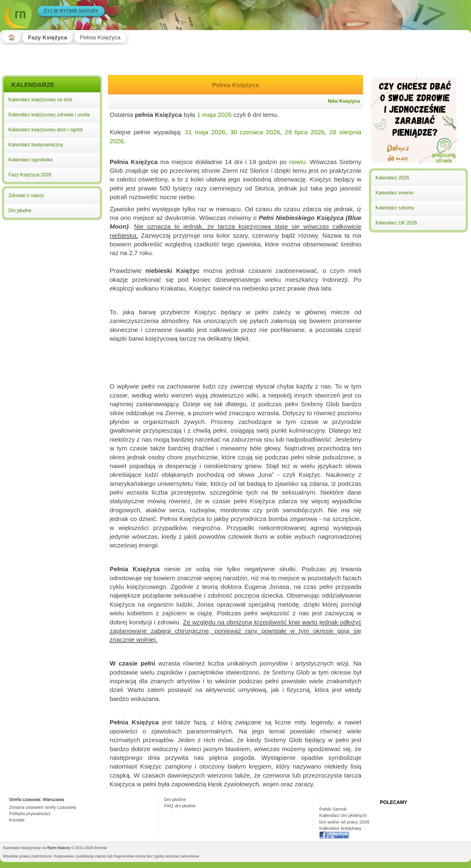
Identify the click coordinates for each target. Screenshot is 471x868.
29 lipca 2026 (305, 132)
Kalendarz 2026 (392, 178)
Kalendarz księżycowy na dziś (40, 100)
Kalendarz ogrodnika (30, 160)
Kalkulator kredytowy (340, 828)
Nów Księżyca (344, 101)
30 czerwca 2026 (255, 132)
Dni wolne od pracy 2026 (344, 822)
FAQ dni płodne (180, 806)
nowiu (297, 162)
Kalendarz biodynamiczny (36, 145)
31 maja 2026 (205, 132)
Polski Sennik (333, 809)
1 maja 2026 (214, 115)
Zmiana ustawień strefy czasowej (43, 807)
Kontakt (17, 820)
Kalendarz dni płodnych (343, 815)
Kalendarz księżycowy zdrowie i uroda (49, 115)
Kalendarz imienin (395, 193)
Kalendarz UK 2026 (396, 223)
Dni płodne (20, 210)
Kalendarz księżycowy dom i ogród (45, 130)
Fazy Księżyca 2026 (30, 175)
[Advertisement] (52, 261)
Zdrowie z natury (26, 195)
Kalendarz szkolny (395, 208)
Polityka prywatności (30, 813)
